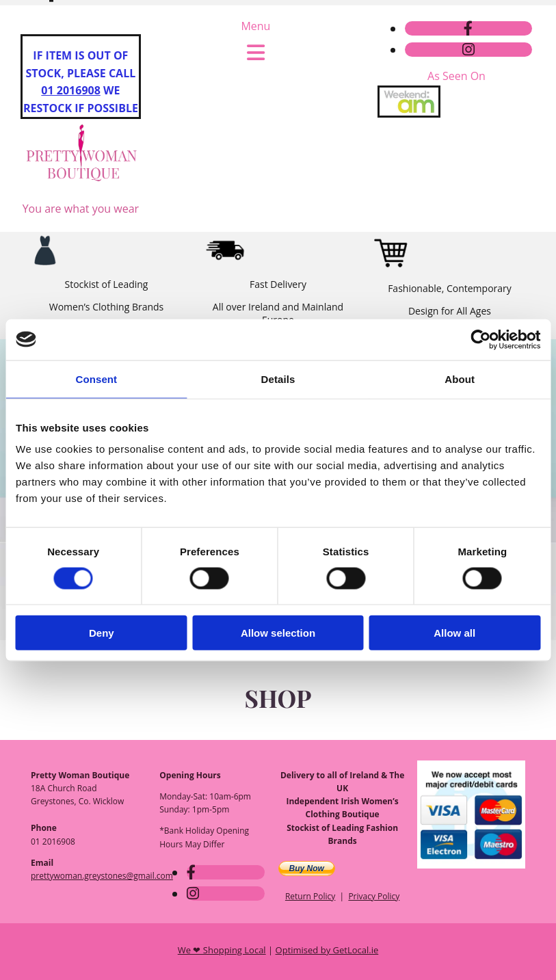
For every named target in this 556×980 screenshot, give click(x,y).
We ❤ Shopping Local (222, 950)
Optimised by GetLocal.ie (327, 950)
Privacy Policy (374, 896)
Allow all (454, 633)
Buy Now (307, 869)
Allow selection (278, 633)
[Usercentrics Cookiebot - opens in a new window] (480, 339)
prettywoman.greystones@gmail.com (299, 40)
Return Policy (310, 896)
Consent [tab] (96, 379)
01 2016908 (71, 90)
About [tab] (460, 379)
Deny (102, 633)
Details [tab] (278, 379)
